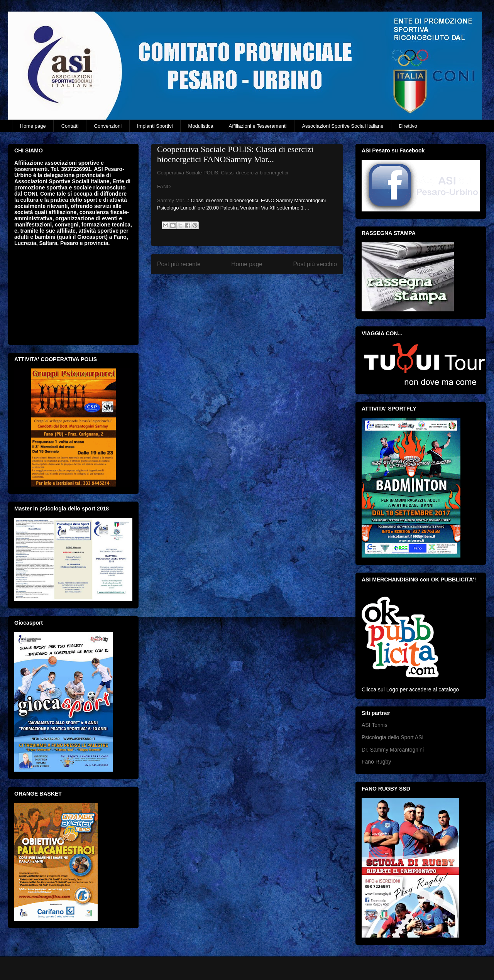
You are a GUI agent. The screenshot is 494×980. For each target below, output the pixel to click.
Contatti (70, 126)
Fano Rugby (376, 762)
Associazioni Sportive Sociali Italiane (343, 126)
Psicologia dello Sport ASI (392, 737)
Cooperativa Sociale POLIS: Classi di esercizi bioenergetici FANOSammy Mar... (235, 154)
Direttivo (408, 126)
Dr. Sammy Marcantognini (393, 750)
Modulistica (201, 126)
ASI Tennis (375, 725)
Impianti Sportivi (155, 126)
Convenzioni (108, 126)
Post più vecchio (315, 264)
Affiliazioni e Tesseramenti (258, 126)
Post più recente (179, 264)
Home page (33, 126)
